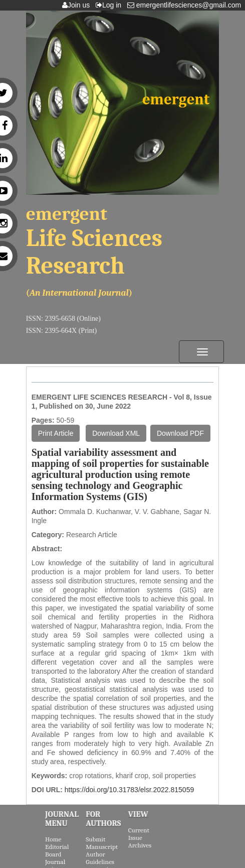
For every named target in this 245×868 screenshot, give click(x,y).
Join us (78, 5)
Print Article (56, 433)
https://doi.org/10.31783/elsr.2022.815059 (129, 790)
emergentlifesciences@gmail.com (186, 5)
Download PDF (180, 433)
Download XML (116, 433)
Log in (110, 5)
